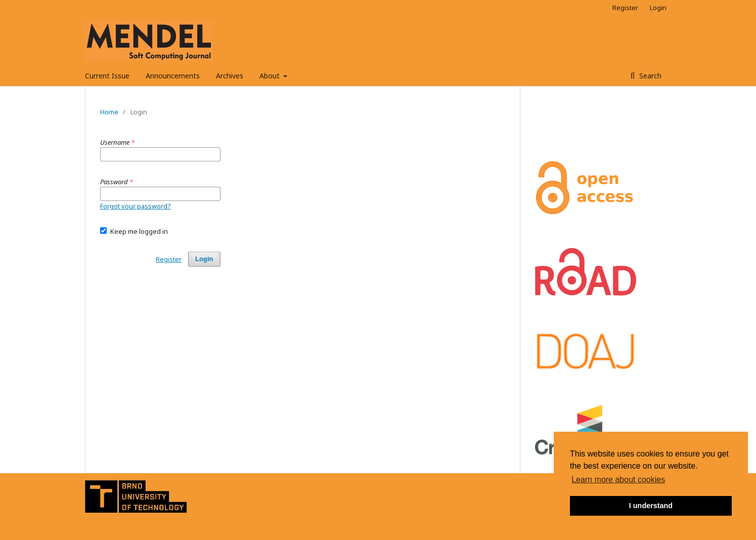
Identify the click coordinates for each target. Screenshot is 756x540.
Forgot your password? (136, 206)
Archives (230, 76)
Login (658, 8)
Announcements (173, 76)
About (271, 76)
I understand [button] (651, 506)
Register (625, 8)
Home (109, 112)
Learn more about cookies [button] (618, 480)
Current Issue (107, 76)
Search (649, 76)
